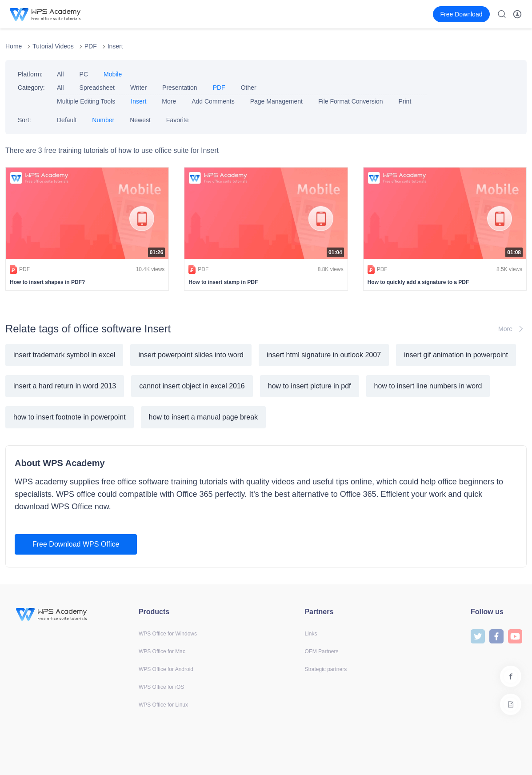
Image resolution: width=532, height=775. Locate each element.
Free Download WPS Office (76, 544)
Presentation (180, 88)
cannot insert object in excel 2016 (192, 386)
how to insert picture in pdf (310, 386)
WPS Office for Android (166, 669)
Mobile (113, 74)
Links (311, 634)
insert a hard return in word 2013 (65, 386)
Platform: (30, 74)
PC (84, 74)
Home (14, 46)
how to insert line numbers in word (428, 386)
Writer (138, 88)
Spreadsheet (97, 88)
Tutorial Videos (53, 46)
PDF (91, 46)
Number (103, 120)
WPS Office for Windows (168, 634)
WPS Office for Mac (162, 651)
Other (249, 88)
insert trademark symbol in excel (64, 355)
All (60, 74)
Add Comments (213, 101)
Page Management (276, 101)
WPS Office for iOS (161, 687)
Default (67, 120)
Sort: (24, 120)
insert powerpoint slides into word (191, 355)
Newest (140, 120)
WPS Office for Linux (163, 705)
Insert (115, 46)
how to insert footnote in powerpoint (70, 417)
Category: (31, 88)
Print (405, 101)
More (169, 101)
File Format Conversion (351, 101)
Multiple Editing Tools (86, 101)
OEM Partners (321, 651)
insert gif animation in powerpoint (456, 355)
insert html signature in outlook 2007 (324, 355)
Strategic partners (326, 669)
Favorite (178, 120)
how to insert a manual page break (203, 417)
